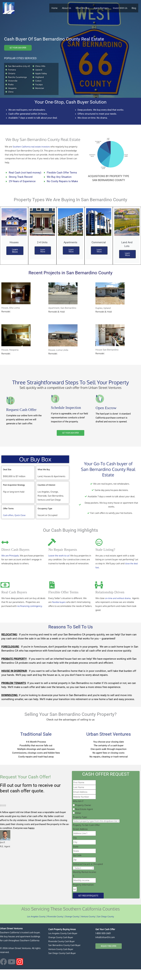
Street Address (80, 840)
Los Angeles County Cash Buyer (64, 944)
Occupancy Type (45, 518)
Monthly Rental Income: (85, 883)
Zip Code (77, 866)
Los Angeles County (34, 927)
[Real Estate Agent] (74, 820)
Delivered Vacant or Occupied (88, 875)
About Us (67, 8)
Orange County (72, 927)
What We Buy (82, 8)
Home (55, 8)
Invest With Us (120, 8)
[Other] (74, 824)
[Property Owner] (74, 816)
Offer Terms (8, 518)
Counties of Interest (46, 494)
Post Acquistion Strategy (14, 494)
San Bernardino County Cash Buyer (66, 956)
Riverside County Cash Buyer (63, 952)
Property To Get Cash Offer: (87, 836)
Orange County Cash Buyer (62, 948)
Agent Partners (101, 8)
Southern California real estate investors (33, 153)
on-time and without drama (119, 608)
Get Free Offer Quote (88, 906)
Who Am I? (78, 812)
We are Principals (10, 565)
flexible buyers (60, 612)
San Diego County (108, 927)
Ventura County (89, 927)
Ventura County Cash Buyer (62, 960)
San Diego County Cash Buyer (63, 964)
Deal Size (7, 479)
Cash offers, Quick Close (15, 525)
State (76, 857)
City (75, 848)
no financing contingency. (30, 616)
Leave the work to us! (59, 565)
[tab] (18, 479)
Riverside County (54, 927)
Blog (134, 8)
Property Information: (83, 895)
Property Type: (80, 828)
